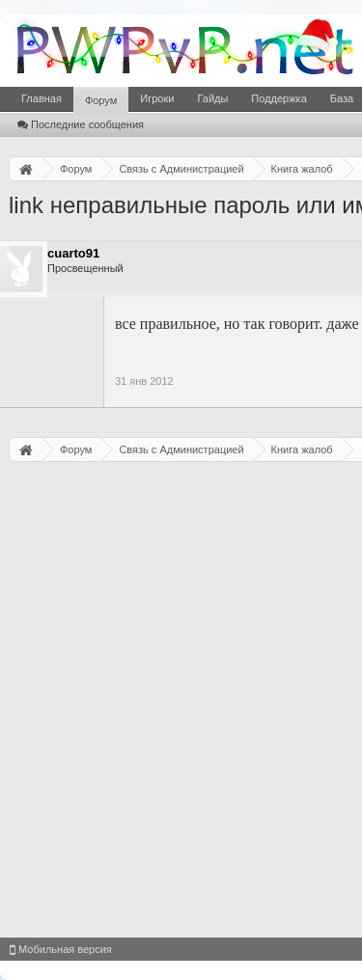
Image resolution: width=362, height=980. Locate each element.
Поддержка (278, 98)
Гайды (212, 98)
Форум (101, 100)
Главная (42, 98)
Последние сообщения (81, 124)
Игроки (157, 98)
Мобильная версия (61, 949)
